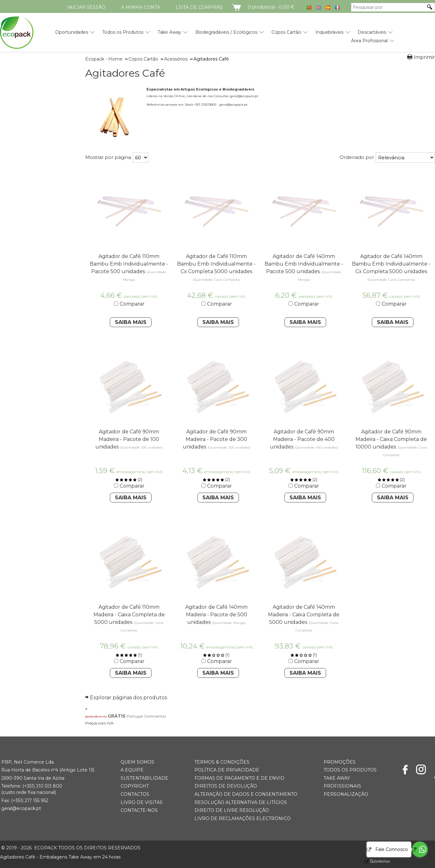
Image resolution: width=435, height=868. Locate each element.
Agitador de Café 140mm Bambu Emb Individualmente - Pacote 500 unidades (304, 264)
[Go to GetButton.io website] (374, 862)
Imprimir (424, 57)
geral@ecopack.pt (21, 808)
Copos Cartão (286, 32)
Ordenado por (357, 157)
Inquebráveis (329, 32)
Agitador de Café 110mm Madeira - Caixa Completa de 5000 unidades (129, 615)
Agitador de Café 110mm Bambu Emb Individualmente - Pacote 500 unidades (129, 264)
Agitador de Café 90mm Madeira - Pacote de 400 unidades (302, 439)
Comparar (132, 304)
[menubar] (217, 34)
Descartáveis (372, 32)
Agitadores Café (125, 73)
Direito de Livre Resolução (232, 810)
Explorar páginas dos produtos (128, 698)
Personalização (346, 794)
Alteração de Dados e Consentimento (246, 794)
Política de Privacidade (227, 770)
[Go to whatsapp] (420, 849)
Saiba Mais (131, 322)
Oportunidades (72, 32)
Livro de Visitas (142, 802)
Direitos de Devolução (226, 786)
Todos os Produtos (123, 32)
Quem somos (137, 762)
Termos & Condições (222, 762)
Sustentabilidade (144, 778)
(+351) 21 (31, 786)
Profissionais (342, 786)
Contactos (135, 794)
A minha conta (141, 7)
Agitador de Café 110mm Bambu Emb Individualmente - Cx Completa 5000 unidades (216, 264)
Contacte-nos (139, 810)
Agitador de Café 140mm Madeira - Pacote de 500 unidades (216, 615)
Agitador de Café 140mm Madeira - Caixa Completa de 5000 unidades (304, 615)
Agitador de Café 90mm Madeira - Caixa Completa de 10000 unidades (391, 439)
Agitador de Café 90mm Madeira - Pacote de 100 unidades (127, 439)
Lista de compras (199, 7)
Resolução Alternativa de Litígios (241, 802)
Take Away (169, 32)
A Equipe (132, 770)
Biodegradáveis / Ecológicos (226, 32)
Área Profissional (369, 41)
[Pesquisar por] (388, 7)
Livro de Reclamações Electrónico (243, 818)
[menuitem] (72, 30)
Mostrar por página (108, 157)
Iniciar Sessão (86, 7)
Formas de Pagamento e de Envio (239, 778)
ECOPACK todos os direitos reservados (71, 848)
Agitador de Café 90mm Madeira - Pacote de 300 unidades (215, 439)
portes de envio (96, 716)
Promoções (340, 762)
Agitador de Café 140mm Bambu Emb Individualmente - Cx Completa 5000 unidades (391, 264)
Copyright (135, 786)
